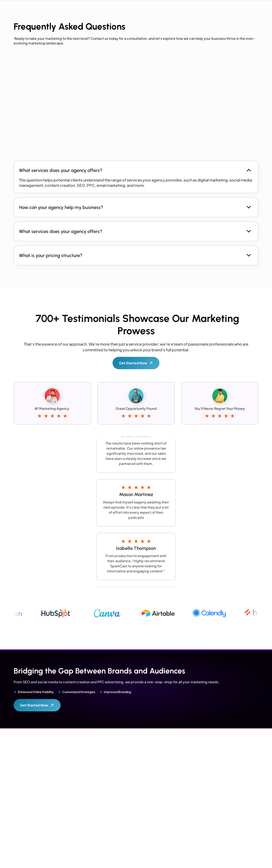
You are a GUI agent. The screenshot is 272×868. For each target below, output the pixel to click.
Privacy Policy (254, 859)
